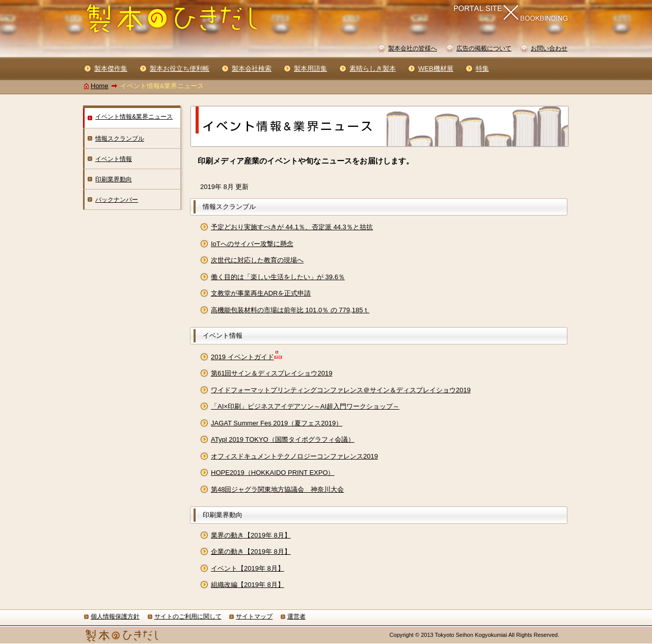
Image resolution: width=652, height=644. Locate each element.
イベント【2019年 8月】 (248, 568)
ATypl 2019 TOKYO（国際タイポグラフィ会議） (283, 439)
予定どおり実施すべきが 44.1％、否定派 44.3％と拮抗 (292, 227)
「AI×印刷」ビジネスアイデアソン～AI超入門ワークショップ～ (305, 406)
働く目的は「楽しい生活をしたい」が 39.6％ (278, 277)
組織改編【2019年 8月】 (248, 585)
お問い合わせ (549, 48)
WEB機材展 (436, 69)
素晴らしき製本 (373, 69)
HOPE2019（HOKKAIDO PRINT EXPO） (273, 473)
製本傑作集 (111, 69)
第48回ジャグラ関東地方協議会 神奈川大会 (277, 489)
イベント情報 (114, 159)
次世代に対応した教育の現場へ (257, 260)
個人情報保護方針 (115, 616)
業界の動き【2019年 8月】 (251, 535)
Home (100, 86)
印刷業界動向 (114, 179)
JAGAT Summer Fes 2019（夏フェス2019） (277, 423)
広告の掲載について (484, 48)
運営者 (296, 616)
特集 (482, 69)
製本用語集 (310, 69)
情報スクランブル (120, 139)
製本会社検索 (252, 69)
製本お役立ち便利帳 (180, 69)
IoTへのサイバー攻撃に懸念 (252, 244)
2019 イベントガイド (242, 357)
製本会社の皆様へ (413, 48)
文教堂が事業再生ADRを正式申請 (261, 293)
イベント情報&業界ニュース (134, 117)
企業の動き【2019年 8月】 (251, 552)
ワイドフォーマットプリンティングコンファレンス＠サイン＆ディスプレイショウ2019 (341, 390)
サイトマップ (254, 616)
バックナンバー (117, 200)
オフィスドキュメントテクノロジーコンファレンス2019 (294, 456)
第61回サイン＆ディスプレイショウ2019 (271, 373)
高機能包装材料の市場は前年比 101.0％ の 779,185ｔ (290, 310)
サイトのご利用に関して (188, 616)
